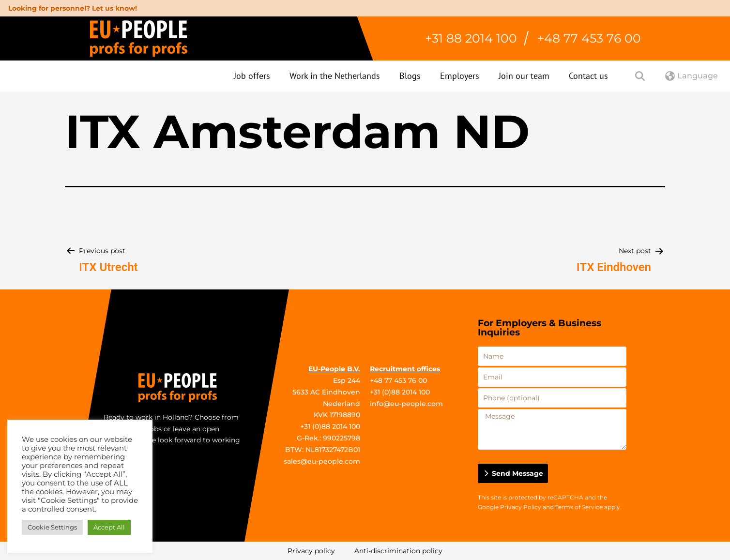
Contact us (588, 76)
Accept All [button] (109, 527)
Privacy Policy (521, 507)
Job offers (252, 76)
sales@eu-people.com (322, 461)
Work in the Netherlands (335, 76)
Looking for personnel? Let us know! (73, 8)
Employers (460, 76)
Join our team (524, 76)
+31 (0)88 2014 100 (330, 426)
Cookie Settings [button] (52, 527)
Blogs (410, 76)
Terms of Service (579, 507)
